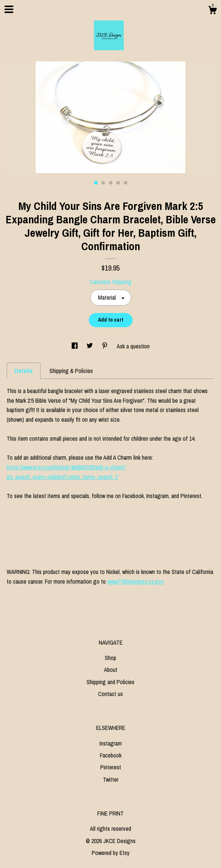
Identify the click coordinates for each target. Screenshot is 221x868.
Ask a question (133, 346)
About (111, 670)
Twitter (111, 779)
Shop (110, 658)
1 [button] (96, 183)
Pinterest (111, 767)
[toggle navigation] (9, 9)
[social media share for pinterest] (105, 346)
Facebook (111, 755)
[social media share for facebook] (75, 346)
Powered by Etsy (111, 853)
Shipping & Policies (71, 371)
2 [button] (103, 183)
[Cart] (212, 11)
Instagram (111, 743)
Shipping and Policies (110, 682)
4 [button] (118, 183)
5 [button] (126, 183)
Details (24, 371)
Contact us (110, 694)
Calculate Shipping (110, 282)
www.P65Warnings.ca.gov (136, 581)
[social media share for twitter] (90, 346)
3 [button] (111, 183)
